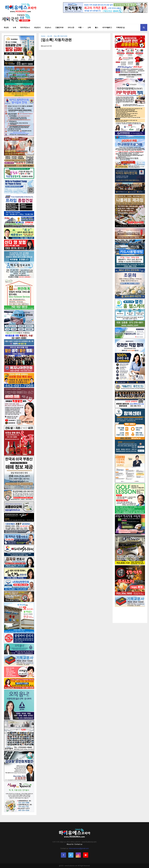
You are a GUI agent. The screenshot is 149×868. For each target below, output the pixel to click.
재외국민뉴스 (25, 27)
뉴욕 (14, 27)
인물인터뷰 (59, 27)
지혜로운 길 (120, 27)
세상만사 (37, 27)
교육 (89, 27)
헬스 (97, 27)
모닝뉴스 (48, 27)
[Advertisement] (130, 613)
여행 (80, 27)
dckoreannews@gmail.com (79, 848)
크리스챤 (71, 27)
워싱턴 (6, 27)
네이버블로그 (107, 27)
